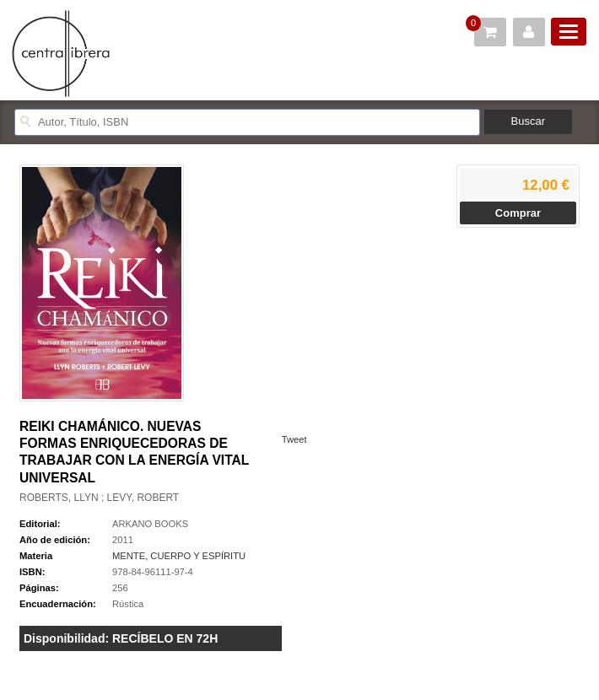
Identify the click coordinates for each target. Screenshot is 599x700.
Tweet (294, 439)
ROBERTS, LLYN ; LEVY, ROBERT (99, 498)
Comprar (518, 213)
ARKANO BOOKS (150, 524)
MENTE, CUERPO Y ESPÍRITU (179, 556)
